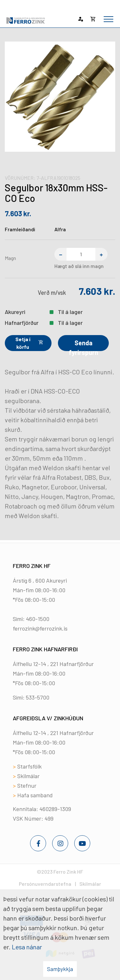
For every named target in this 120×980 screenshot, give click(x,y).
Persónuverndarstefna (45, 884)
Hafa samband (35, 795)
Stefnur (27, 785)
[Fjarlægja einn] (60, 254)
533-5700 (38, 697)
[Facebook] (38, 843)
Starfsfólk (29, 766)
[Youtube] (82, 843)
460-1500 (38, 619)
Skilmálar (28, 776)
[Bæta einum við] (101, 254)
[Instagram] (60, 843)
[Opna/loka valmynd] (108, 19)
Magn (10, 258)
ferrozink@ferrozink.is (40, 628)
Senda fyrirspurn (84, 345)
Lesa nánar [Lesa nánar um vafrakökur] (27, 947)
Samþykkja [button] (60, 969)
